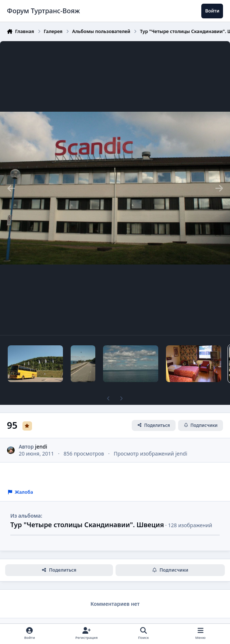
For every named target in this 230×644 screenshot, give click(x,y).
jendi (41, 446)
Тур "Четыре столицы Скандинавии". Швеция (87, 525)
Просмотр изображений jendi (151, 454)
